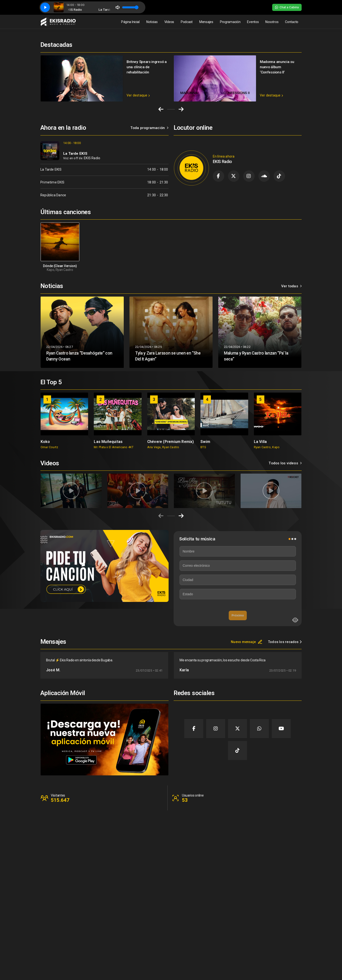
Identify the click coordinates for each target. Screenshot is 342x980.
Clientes (271, 939)
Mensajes (206, 22)
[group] (64, 421)
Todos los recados (285, 642)
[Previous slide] (161, 516)
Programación (230, 22)
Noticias (152, 22)
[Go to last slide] (161, 109)
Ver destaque (138, 95)
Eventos (253, 22)
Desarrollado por (286, 969)
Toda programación (150, 128)
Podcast (187, 22)
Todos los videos (285, 463)
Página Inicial (130, 22)
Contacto (292, 22)
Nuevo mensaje (247, 642)
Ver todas (291, 286)
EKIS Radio (92, 158)
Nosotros (272, 22)
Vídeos (169, 22)
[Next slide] (181, 109)
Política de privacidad (281, 948)
